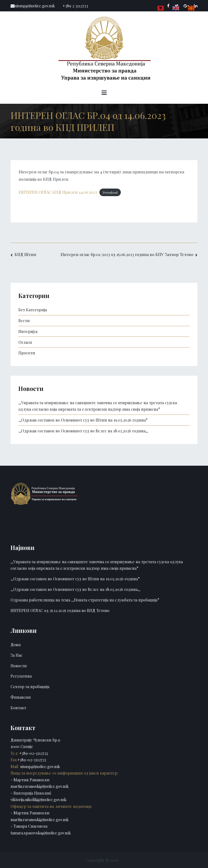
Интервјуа (28, 331)
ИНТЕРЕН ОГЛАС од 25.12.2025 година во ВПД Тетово (60, 610)
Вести (24, 320)
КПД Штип (25, 254)
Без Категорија (33, 310)
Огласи (25, 342)
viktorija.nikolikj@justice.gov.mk (38, 799)
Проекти (27, 353)
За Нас (17, 655)
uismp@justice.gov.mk (39, 766)
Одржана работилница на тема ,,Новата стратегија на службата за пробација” (85, 600)
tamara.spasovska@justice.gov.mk (41, 833)
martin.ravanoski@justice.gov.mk (40, 786)
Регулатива (21, 676)
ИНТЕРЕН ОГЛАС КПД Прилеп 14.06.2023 (58, 192)
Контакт (18, 708)
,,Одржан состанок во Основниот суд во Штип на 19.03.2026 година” (83, 420)
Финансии (21, 697)
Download (110, 192)
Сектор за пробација (30, 686)
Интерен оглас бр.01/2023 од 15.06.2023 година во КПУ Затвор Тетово (127, 254)
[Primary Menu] (104, 94)
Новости (19, 666)
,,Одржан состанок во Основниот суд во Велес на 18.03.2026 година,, (83, 431)
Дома (16, 644)
